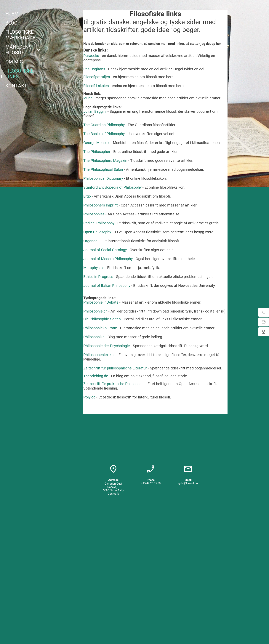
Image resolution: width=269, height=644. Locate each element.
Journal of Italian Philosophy (107, 286)
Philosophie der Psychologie (107, 346)
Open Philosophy (97, 232)
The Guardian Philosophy (104, 125)
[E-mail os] (264, 322)
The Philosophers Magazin (105, 161)
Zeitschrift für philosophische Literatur (115, 368)
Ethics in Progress (98, 277)
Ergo (87, 196)
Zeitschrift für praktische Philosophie (114, 384)
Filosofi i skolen (96, 86)
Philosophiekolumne (100, 328)
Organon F (92, 241)
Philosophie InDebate (101, 302)
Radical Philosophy (99, 223)
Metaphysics (94, 268)
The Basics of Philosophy (104, 134)
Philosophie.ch (95, 311)
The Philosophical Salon (103, 169)
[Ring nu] (264, 312)
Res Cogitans (94, 69)
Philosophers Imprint (101, 205)
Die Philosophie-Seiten (102, 319)
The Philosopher (97, 152)
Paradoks (91, 56)
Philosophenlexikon (99, 355)
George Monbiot (97, 143)
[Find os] (264, 332)
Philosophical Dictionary (103, 178)
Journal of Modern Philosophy (108, 259)
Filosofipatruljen (97, 77)
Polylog (89, 397)
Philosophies (94, 214)
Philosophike (94, 337)
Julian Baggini (95, 111)
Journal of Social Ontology (105, 250)
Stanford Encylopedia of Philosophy (112, 187)
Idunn (88, 98)
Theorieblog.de (96, 376)
